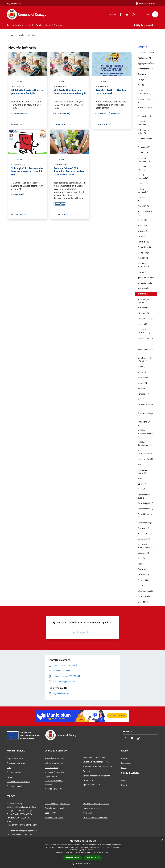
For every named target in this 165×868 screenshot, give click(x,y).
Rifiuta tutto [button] (93, 858)
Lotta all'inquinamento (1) (145, 350)
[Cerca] (155, 14)
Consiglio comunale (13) (144, 159)
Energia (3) (143, 231)
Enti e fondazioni (14, 772)
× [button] (162, 840)
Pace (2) (141, 388)
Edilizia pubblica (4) (145, 213)
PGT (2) (141, 399)
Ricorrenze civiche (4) (143, 471)
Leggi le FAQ (50, 813)
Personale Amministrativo (18, 781)
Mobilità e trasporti (53, 789)
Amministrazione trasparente (96, 803)
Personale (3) (143, 394)
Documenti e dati (14, 786)
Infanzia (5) (143, 294)
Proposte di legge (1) (145, 415)
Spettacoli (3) (144, 553)
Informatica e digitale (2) (144, 301)
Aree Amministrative (16, 763)
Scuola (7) (142, 489)
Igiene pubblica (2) (146, 277)
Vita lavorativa (51, 768)
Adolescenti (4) (144, 58)
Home (12, 35)
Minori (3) (142, 372)
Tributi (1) (142, 585)
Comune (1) (143, 152)
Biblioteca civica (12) (145, 109)
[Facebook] (119, 14)
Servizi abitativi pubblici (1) (145, 496)
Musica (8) (142, 383)
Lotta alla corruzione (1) (144, 331)
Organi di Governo (15, 758)
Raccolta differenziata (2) (145, 452)
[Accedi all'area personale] (145, 3)
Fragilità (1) (143, 258)
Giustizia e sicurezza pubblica (96, 762)
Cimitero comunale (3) (143, 123)
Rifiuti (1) (142, 478)
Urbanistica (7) (144, 596)
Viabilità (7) (143, 602)
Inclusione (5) (144, 288)
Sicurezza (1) (143, 528)
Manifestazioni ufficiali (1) (144, 360)
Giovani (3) (142, 272)
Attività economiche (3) (144, 92)
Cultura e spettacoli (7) (143, 190)
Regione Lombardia (15, 3)
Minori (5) (142, 367)
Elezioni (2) (143, 225)
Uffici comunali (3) (146, 591)
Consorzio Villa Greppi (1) (144, 168)
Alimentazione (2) (145, 69)
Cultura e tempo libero (55, 763)
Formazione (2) (144, 247)
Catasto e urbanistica (54, 780)
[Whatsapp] (132, 14)
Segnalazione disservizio (55, 808)
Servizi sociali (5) (145, 523)
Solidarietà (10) (144, 539)
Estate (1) (142, 236)
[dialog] (82, 853)
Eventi (124, 785)
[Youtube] (126, 14)
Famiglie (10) (143, 242)
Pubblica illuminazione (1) (145, 443)
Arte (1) (141, 85)
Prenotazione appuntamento (57, 803)
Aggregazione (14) (146, 63)
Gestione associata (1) (143, 265)
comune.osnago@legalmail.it (24, 831)
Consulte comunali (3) (143, 177)
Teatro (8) (142, 569)
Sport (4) (142, 558)
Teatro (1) (142, 564)
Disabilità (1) (143, 206)
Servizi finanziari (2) (145, 516)
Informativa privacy (92, 808)
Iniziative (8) (143, 308)
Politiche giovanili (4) (146, 406)
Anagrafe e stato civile (55, 758)
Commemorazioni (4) (145, 140)
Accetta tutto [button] (73, 858)
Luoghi (124, 780)
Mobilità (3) (143, 377)
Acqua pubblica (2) (146, 52)
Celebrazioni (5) (145, 116)
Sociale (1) (142, 533)
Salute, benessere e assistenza (96, 776)
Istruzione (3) (144, 313)
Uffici (9, 768)
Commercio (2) (144, 147)
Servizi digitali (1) (145, 503)
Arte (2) (141, 80)
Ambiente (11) (144, 74)
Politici (10, 777)
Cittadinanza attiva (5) (143, 132)
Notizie (17, 82)
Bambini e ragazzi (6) (146, 100)
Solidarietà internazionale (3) (145, 546)
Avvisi (124, 768)
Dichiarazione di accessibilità (96, 817)
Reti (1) (141, 464)
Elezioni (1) (143, 220)
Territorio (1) (143, 575)
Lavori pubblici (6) (145, 319)
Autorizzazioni (89, 780)
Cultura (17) (143, 184)
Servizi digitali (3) (145, 509)
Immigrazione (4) (145, 283)
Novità (22, 35)
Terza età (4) (143, 580)
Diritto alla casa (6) (145, 199)
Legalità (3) (143, 324)
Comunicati (126, 763)
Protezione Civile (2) (145, 423)
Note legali (88, 813)
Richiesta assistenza (54, 817)
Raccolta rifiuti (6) (146, 459)
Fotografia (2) (144, 253)
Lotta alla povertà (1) (146, 339)
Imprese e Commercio (54, 772)
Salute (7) (142, 484)
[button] (82, 864)
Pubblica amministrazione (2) (145, 433)
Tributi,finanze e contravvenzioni (97, 766)
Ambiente (87, 771)
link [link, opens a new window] (107, 852)
